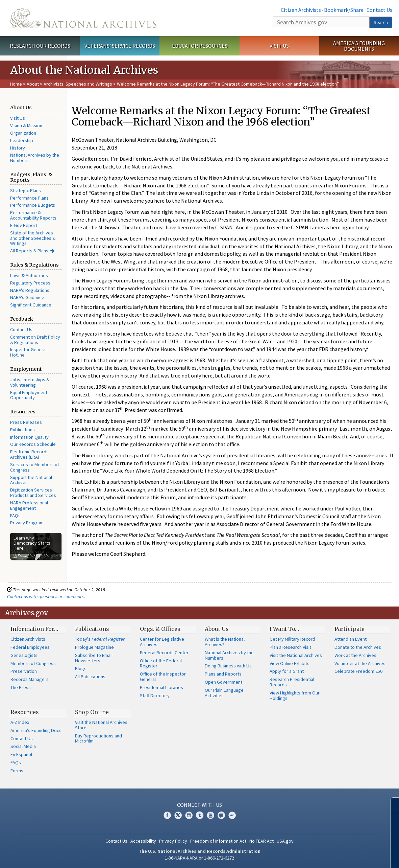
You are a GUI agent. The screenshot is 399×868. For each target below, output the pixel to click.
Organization (23, 133)
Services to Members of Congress (35, 467)
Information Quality (29, 437)
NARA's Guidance (27, 297)
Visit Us (279, 46)
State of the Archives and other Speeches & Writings (33, 238)
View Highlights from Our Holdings (295, 695)
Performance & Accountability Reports (33, 215)
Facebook (167, 815)
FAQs (15, 516)
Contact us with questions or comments (45, 596)
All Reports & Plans (29, 251)
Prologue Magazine (94, 647)
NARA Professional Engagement (29, 505)
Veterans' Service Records (120, 46)
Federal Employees (30, 647)
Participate (350, 629)
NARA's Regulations (30, 290)
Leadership (22, 140)
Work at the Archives (355, 655)
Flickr (232, 815)
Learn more (339, 856)
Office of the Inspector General (163, 677)
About (33, 84)
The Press (21, 687)
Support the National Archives (31, 480)
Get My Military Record (292, 639)
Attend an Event (351, 639)
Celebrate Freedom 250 (358, 671)
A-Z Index (20, 722)
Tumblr (200, 815)
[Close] (391, 805)
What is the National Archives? (225, 642)
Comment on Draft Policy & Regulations (35, 340)
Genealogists (24, 655)
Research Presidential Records (292, 682)
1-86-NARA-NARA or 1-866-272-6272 (200, 858)
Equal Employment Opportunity (29, 395)
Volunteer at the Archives (360, 663)
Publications (22, 430)
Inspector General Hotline (28, 352)
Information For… (34, 629)
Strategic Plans (26, 190)
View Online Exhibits (290, 663)
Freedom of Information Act (218, 841)
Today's (100, 639)
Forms (17, 771)
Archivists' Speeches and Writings (78, 84)
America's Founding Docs (36, 730)
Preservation (24, 671)
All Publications (90, 677)
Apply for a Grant (287, 671)
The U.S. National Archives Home (83, 18)
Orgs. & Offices (160, 629)
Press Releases (26, 422)
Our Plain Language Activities (224, 693)
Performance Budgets (33, 205)
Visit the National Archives (296, 655)
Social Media (23, 746)
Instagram (189, 815)
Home (16, 84)
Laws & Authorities (29, 275)
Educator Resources (200, 46)
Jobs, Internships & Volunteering (30, 382)
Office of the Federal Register (161, 663)
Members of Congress (33, 663)
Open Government (223, 682)
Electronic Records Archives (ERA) (29, 454)
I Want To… (284, 629)
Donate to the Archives (358, 647)
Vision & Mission (26, 125)
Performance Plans (29, 198)
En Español (21, 754)
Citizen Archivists (301, 10)
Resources (25, 712)
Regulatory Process (30, 283)
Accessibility (143, 841)
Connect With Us (200, 805)
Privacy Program (27, 523)
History (18, 148)
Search (381, 22)
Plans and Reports (223, 674)
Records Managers (30, 679)
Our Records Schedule (33, 444)
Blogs (81, 668)
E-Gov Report (24, 225)
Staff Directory (155, 695)
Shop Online (92, 712)
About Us (217, 629)
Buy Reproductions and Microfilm (98, 738)
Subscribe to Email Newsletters (94, 658)
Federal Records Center (164, 653)
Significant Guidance (31, 305)
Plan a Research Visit (290, 647)
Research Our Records (40, 46)
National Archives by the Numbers (35, 158)
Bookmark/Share (344, 10)
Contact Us (379, 10)
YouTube (210, 815)
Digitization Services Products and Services (33, 493)
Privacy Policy (173, 841)
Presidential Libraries (161, 687)
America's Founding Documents (359, 46)
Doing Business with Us (228, 666)
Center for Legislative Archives (162, 642)
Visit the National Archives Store (101, 725)
